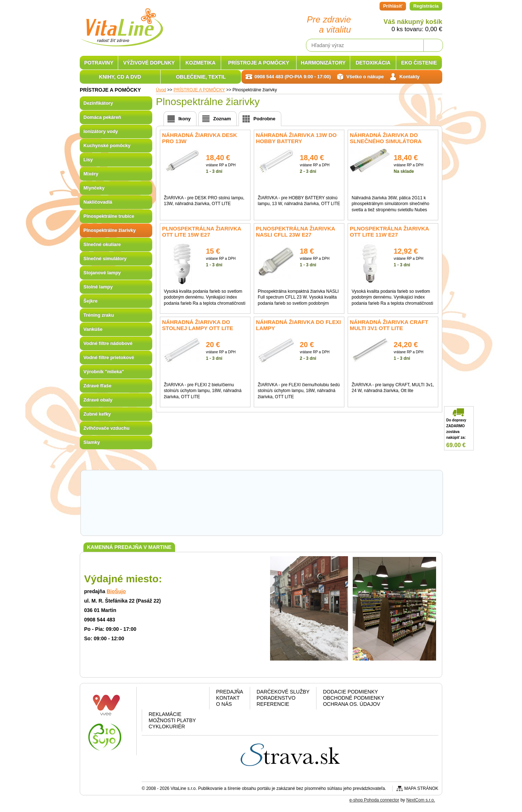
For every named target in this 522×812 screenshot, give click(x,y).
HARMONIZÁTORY (323, 63)
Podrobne (264, 119)
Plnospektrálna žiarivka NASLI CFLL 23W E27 (295, 232)
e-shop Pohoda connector (374, 800)
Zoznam (222, 119)
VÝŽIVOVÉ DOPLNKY (149, 63)
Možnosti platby (172, 720)
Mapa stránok (421, 788)
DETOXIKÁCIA (373, 63)
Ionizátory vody (101, 131)
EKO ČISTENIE (419, 63)
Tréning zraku (99, 315)
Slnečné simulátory (105, 259)
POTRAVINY (99, 63)
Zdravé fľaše (97, 386)
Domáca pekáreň (102, 117)
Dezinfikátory (98, 103)
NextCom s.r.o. (421, 800)
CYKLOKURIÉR (167, 726)
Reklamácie (165, 714)
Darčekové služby (283, 692)
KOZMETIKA (200, 63)
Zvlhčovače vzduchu (106, 428)
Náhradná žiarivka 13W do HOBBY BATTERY (296, 138)
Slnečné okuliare (102, 244)
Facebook (156, 699)
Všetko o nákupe (365, 77)
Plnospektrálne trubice (109, 216)
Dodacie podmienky (351, 692)
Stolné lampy (98, 287)
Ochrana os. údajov (352, 704)
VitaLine (121, 23)
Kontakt (228, 698)
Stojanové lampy (102, 273)
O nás (224, 704)
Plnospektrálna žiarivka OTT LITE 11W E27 (389, 232)
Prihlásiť (393, 6)
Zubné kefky (97, 414)
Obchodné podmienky (354, 698)
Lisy (88, 160)
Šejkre (90, 301)
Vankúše (93, 329)
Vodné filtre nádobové (108, 343)
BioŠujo (116, 591)
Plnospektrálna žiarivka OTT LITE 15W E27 (202, 232)
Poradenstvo (276, 698)
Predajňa (230, 692)
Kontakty (410, 77)
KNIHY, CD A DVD (120, 77)
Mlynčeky (94, 188)
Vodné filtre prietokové (109, 357)
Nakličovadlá (98, 202)
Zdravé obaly (98, 400)
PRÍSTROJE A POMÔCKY (259, 63)
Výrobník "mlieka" (104, 372)
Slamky (92, 442)
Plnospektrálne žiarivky (110, 230)
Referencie (273, 704)
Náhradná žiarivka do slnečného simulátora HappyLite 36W (386, 141)
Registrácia (426, 6)
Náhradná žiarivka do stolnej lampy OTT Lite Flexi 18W (198, 328)
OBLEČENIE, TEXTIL (201, 77)
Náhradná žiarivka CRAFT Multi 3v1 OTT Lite (389, 325)
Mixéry (91, 174)
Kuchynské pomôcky (107, 145)
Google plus (174, 699)
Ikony (185, 119)
